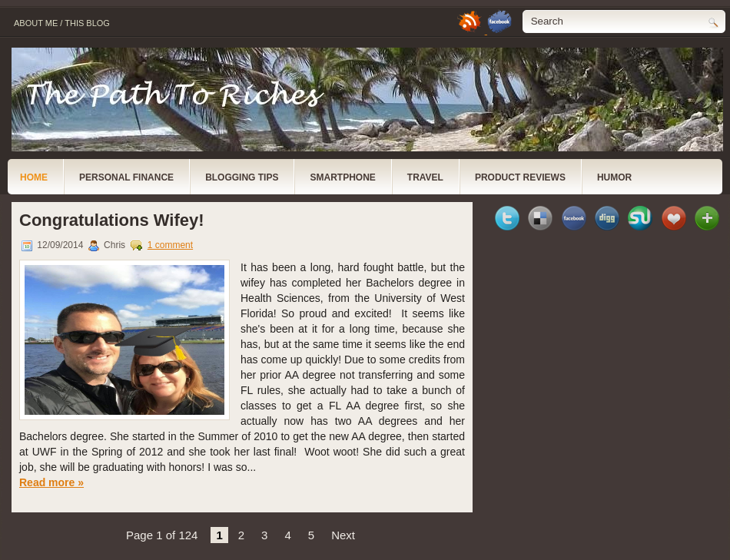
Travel (425, 177)
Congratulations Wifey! (112, 220)
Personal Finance (126, 177)
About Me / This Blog (62, 23)
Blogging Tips (242, 177)
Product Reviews (520, 177)
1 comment (170, 245)
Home (34, 177)
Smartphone (342, 177)
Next (343, 535)
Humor (614, 177)
